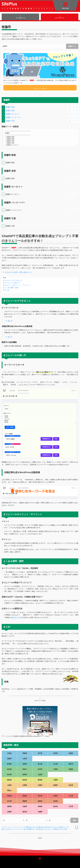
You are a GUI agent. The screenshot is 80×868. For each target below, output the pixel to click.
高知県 (55, 801)
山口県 (71, 796)
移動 (74, 820)
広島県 (55, 796)
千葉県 (55, 769)
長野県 (25, 764)
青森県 (25, 753)
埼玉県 (40, 769)
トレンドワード (60, 17)
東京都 (9, 769)
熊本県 (55, 806)
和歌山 (9, 790)
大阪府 (9, 785)
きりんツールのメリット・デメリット (17, 285)
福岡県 (9, 806)
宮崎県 (9, 812)
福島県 (9, 759)
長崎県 (40, 806)
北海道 (9, 753)
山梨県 (40, 775)
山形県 (25, 759)
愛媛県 (25, 801)
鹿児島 (25, 812)
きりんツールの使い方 (12, 283)
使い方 (10, 321)
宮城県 (71, 753)
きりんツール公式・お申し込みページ (18, 272)
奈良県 (71, 785)
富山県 (40, 764)
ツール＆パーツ (20, 17)
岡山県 (40, 796)
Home (40, 837)
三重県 (55, 780)
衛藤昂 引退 (10, 121)
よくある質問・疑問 (12, 288)
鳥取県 (9, 796)
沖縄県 (40, 812)
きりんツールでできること (14, 280)
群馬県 (25, 775)
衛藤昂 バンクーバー (13, 117)
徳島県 (40, 801)
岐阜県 (25, 780)
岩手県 (40, 753)
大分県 (71, 806)
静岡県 (40, 780)
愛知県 (9, 780)
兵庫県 (25, 785)
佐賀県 (25, 806)
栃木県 (9, 775)
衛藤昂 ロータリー (13, 114)
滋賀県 (55, 785)
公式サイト (16, 617)
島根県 (25, 796)
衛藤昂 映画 (10, 107)
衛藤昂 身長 (10, 111)
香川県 (9, 801)
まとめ (7, 290)
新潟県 (9, 764)
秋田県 (55, 753)
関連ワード (72, 46)
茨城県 (71, 769)
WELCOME (66, 6)
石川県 (55, 764)
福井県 (71, 764)
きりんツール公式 (40, 88)
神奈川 (25, 769)
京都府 (40, 785)
